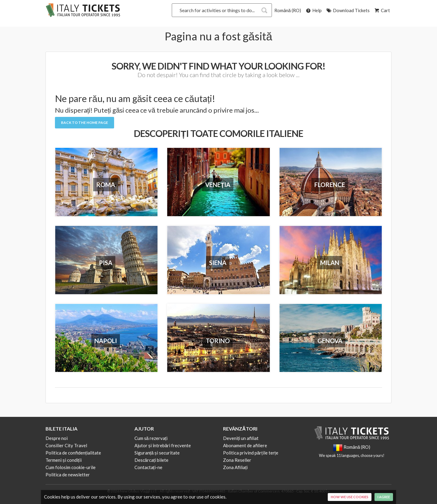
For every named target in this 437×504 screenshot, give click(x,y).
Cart (382, 10)
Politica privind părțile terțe (251, 453)
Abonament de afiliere (245, 445)
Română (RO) (288, 10)
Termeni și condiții (64, 460)
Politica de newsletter (68, 475)
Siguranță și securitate (157, 453)
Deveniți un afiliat (241, 438)
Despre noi (57, 438)
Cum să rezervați (151, 438)
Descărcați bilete (152, 460)
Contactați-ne (148, 467)
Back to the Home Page (85, 123)
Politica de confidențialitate (73, 453)
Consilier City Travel (66, 445)
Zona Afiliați (235, 467)
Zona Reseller (237, 460)
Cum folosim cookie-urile (71, 467)
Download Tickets (348, 10)
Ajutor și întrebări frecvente (163, 445)
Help (313, 10)
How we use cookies (350, 497)
